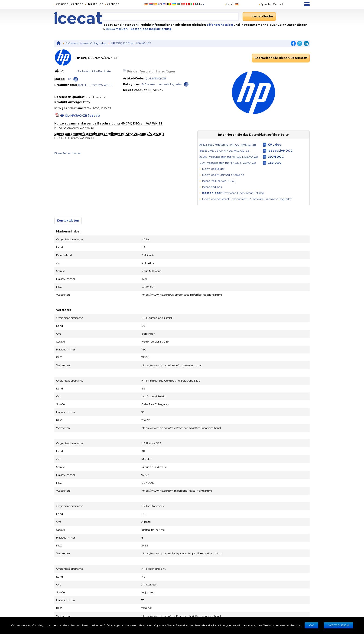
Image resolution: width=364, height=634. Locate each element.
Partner (113, 4)
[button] (222, 175)
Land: (229, 4)
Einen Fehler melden (68, 153)
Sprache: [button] (265, 4)
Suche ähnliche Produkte (94, 71)
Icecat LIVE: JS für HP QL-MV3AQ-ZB (224, 151)
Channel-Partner (70, 4)
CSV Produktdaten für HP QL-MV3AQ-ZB (228, 163)
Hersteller (95, 4)
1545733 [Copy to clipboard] (158, 90)
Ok (311, 625)
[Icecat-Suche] (259, 16)
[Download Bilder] (212, 169)
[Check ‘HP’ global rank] (76, 79)
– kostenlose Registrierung (150, 29)
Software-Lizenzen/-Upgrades (85, 43)
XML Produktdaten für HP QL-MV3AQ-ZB (228, 145)
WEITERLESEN (339, 625)
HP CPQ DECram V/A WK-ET (131, 43)
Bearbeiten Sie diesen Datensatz (281, 58)
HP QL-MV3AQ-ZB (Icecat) (80, 116)
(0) (62, 71)
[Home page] (78, 18)
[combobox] (171, 16)
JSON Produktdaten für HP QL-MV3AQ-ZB (229, 157)
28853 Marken (117, 29)
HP (69, 79)
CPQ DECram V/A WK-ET (95, 85)
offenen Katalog (219, 25)
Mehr (200, 4)
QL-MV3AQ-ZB (155, 78)
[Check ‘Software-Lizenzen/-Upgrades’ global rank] (186, 84)
